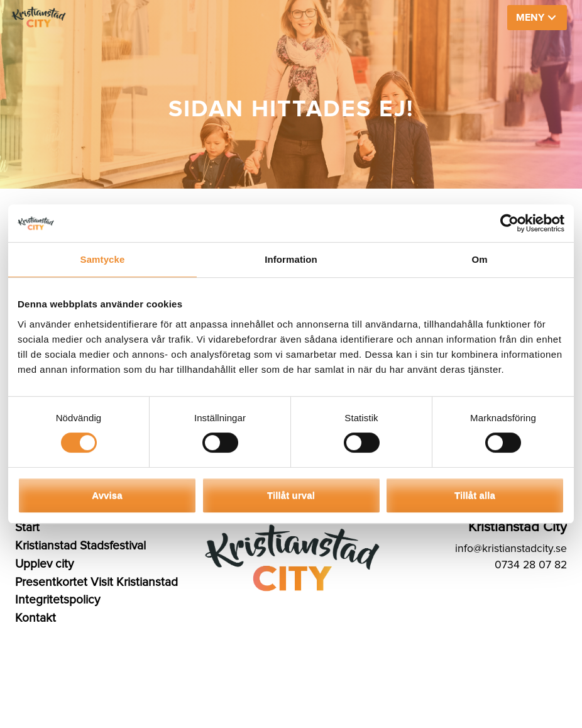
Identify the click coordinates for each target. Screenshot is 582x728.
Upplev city (44, 564)
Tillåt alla (475, 495)
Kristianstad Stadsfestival (80, 546)
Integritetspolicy (58, 600)
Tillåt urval (291, 495)
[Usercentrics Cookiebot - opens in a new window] (509, 223)
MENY (530, 18)
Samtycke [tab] (103, 259)
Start (27, 527)
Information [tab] (291, 259)
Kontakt (36, 618)
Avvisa (107, 495)
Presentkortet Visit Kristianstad (96, 582)
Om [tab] (479, 259)
